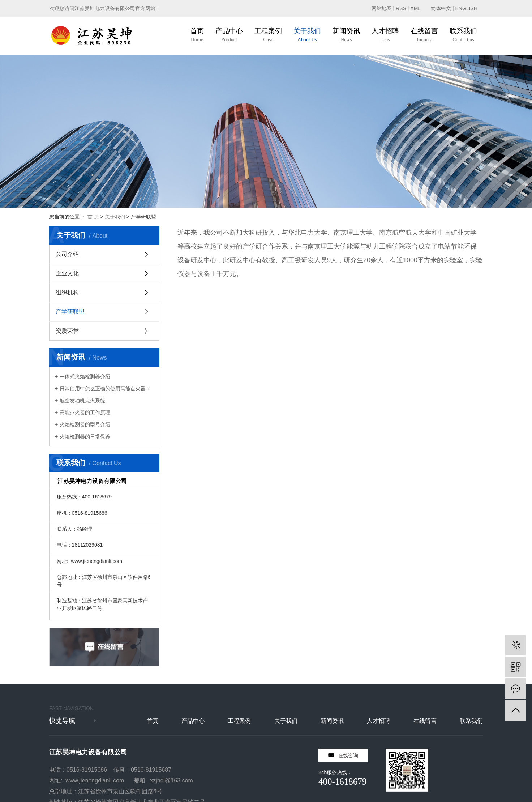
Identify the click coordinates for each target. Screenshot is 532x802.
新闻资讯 (332, 721)
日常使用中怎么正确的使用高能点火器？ (105, 389)
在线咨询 (348, 755)
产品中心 (193, 721)
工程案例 (239, 721)
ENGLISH (466, 8)
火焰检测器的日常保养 (85, 437)
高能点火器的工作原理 (85, 412)
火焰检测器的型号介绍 (85, 424)
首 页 (93, 217)
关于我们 (115, 217)
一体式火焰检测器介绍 (85, 377)
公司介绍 (67, 254)
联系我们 (471, 721)
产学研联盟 (70, 312)
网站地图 (382, 8)
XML (415, 8)
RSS (401, 8)
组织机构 (67, 292)
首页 (153, 721)
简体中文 (441, 8)
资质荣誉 (67, 331)
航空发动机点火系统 (82, 400)
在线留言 (425, 721)
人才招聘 (378, 721)
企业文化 (67, 273)
